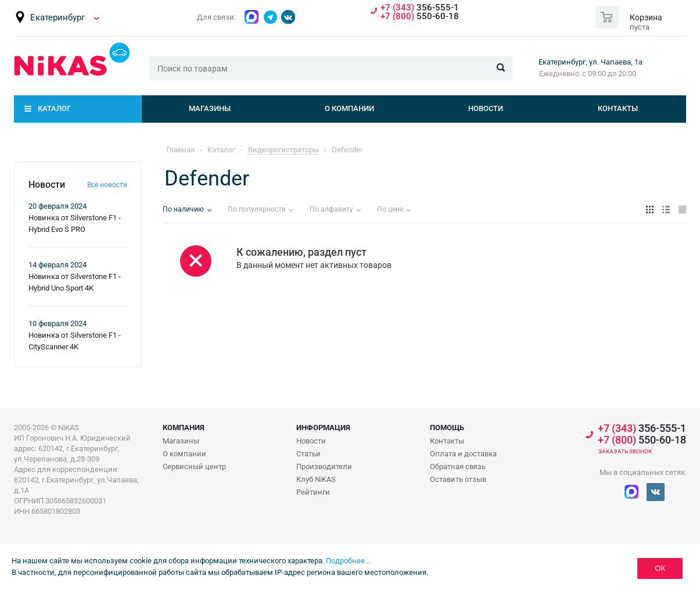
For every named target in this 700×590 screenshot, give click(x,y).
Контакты (618, 108)
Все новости (107, 185)
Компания (184, 428)
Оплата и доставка (463, 454)
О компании (349, 108)
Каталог (54, 108)
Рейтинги (313, 492)
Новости (486, 108)
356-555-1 (420, 8)
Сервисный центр (194, 466)
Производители (324, 466)
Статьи (308, 454)
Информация (323, 428)
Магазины (210, 108)
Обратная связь (458, 466)
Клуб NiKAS (316, 479)
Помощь (447, 428)
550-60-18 (420, 17)
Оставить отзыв (458, 479)
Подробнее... (348, 561)
